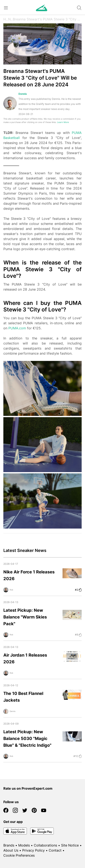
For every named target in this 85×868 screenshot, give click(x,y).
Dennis (23, 94)
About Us (11, 850)
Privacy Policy (33, 850)
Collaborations (45, 845)
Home (6, 19)
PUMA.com (17, 328)
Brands (9, 845)
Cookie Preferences (19, 855)
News (10, 19)
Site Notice (70, 845)
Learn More (63, 122)
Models (24, 845)
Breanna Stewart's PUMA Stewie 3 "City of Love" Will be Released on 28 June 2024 (47, 19)
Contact (55, 850)
